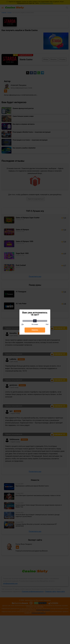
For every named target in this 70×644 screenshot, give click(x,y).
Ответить (35, 330)
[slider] (35, 321)
